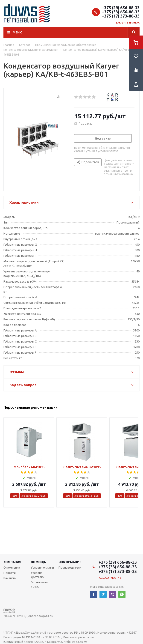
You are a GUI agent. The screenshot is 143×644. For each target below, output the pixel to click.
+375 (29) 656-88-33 (121, 8)
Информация (70, 562)
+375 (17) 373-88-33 (121, 16)
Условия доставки (38, 575)
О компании (12, 567)
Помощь (38, 562)
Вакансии (10, 578)
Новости (10, 573)
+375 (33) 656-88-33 (121, 12)
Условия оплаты (42, 567)
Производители (70, 567)
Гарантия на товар (39, 584)
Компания (12, 562)
